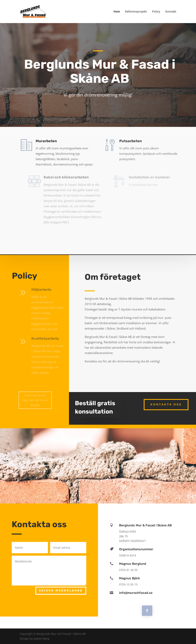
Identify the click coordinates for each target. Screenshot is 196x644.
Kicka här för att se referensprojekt (98, 233)
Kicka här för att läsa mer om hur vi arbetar (35, 400)
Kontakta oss (166, 404)
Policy (156, 12)
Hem (117, 12)
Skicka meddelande (61, 591)
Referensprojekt (136, 12)
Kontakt (171, 12)
